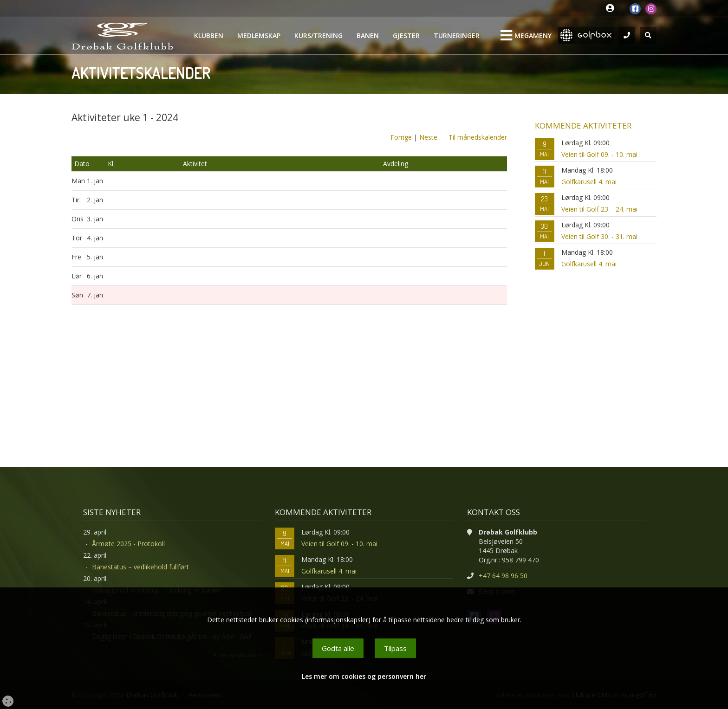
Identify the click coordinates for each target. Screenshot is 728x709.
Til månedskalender (478, 137)
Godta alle (338, 648)
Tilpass (395, 648)
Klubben (209, 35)
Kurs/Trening (318, 35)
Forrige (401, 137)
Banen (368, 35)
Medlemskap (259, 35)
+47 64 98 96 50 (503, 576)
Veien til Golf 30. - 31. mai (599, 236)
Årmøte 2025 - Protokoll (128, 544)
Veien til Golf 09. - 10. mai (599, 154)
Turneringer (457, 35)
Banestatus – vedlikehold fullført (140, 567)
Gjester (406, 35)
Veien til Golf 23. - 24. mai (599, 209)
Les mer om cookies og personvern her (364, 676)
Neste (428, 137)
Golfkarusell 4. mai (589, 182)
